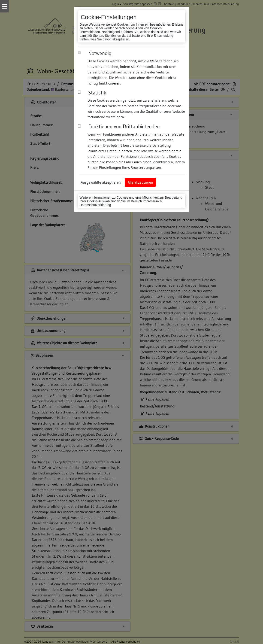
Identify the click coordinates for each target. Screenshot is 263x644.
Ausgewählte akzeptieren (101, 182)
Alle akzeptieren (140, 182)
